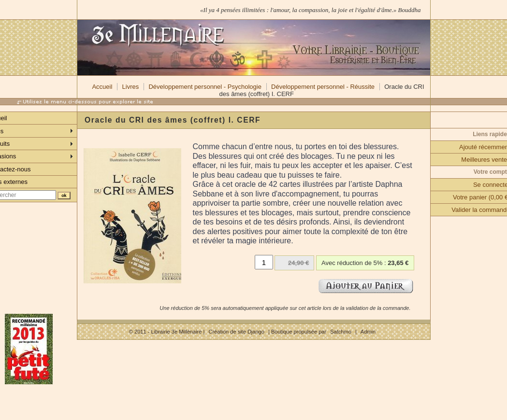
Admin (368, 332)
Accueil (102, 87)
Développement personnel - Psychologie (205, 87)
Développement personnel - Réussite (323, 87)
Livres (131, 87)
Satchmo (341, 332)
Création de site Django (236, 332)
